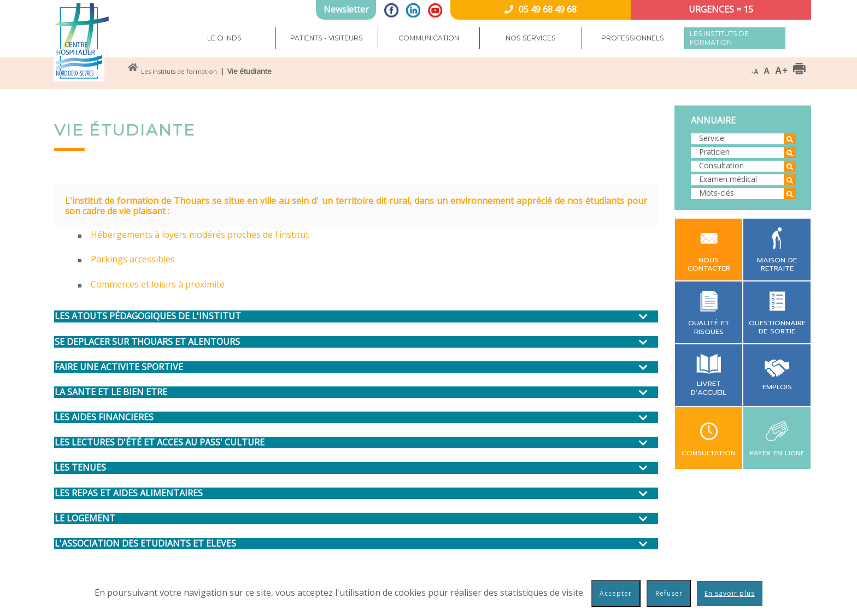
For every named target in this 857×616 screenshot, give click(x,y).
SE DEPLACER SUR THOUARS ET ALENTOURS (147, 342)
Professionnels (633, 38)
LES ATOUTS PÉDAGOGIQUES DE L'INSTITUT (148, 316)
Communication (429, 38)
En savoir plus (730, 593)
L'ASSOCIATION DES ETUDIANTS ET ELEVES (145, 544)
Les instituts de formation (719, 38)
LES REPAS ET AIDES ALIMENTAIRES (129, 493)
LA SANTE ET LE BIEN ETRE (111, 392)
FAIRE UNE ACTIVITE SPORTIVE (119, 367)
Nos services (531, 38)
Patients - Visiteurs (327, 38)
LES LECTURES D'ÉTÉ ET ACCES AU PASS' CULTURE (160, 442)
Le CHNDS (224, 38)
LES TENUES (80, 468)
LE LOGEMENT (85, 518)
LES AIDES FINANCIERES (104, 417)
